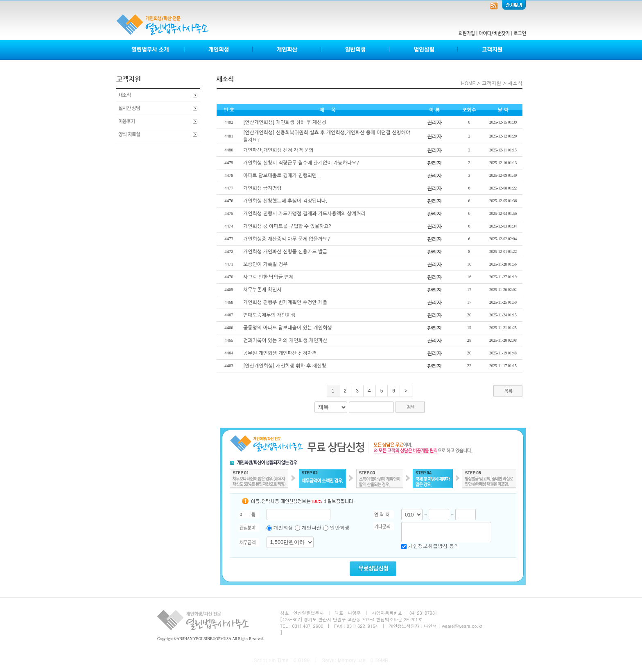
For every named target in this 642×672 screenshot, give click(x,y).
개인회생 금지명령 (262, 188)
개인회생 (219, 50)
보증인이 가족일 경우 (265, 264)
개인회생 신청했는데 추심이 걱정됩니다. (285, 201)
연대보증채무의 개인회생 (269, 315)
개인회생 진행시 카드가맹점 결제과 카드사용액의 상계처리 (304, 214)
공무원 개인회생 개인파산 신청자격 (280, 353)
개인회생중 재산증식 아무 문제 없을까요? (287, 239)
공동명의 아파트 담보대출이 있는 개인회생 (287, 328)
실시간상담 (158, 108)
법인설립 (424, 50)
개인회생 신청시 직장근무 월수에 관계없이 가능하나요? (301, 163)
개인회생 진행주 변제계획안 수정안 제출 (285, 302)
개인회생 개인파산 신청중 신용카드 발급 (285, 252)
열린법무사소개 (150, 50)
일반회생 (356, 50)
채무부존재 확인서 (262, 290)
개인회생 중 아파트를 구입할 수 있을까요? (287, 226)
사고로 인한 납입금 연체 (268, 277)
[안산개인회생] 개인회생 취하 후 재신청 (285, 122)
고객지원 (492, 50)
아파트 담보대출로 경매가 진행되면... (282, 176)
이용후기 (158, 122)
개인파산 (287, 50)
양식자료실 (158, 135)
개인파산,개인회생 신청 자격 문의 (278, 150)
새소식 (158, 95)
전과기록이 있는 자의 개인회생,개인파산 (285, 341)
